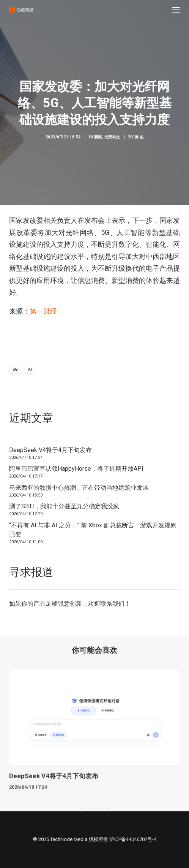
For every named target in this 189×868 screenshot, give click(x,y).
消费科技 (112, 137)
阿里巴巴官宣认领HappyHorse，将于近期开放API (76, 469)
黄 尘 (139, 137)
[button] (176, 10)
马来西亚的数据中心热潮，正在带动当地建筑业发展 (79, 488)
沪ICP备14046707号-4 (133, 839)
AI (30, 369)
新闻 (98, 137)
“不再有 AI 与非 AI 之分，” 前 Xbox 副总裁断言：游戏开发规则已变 (93, 530)
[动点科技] (21, 10)
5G (15, 369)
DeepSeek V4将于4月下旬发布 (50, 450)
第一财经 (43, 311)
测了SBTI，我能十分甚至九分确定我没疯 (64, 506)
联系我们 (112, 604)
